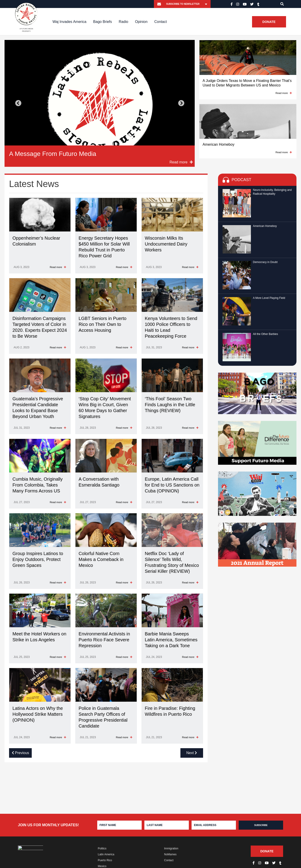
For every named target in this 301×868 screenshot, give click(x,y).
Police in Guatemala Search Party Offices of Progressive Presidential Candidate (103, 717)
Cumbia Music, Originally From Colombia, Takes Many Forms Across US (38, 485)
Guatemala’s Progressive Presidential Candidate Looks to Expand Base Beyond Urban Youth (38, 408)
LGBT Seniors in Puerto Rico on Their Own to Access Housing (103, 324)
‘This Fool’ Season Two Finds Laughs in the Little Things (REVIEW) (170, 405)
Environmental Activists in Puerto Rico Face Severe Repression (104, 640)
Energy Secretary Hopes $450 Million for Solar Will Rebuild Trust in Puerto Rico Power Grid (104, 247)
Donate (269, 22)
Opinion (141, 22)
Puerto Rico (105, 860)
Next (181, 103)
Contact (161, 22)
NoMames (170, 854)
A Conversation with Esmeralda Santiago (99, 482)
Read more (284, 93)
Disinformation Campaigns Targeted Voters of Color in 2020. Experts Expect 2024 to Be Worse (40, 327)
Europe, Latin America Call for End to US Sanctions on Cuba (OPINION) (172, 485)
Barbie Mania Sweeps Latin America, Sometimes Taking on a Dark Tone (171, 640)
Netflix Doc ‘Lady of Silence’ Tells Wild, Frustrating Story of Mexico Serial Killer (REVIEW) (172, 562)
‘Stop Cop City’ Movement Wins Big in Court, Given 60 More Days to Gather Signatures (105, 408)
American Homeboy (219, 144)
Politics (102, 848)
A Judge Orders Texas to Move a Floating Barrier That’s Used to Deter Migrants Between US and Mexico (247, 83)
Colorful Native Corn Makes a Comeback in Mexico (101, 559)
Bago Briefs (103, 22)
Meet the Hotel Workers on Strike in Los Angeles (39, 637)
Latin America (106, 854)
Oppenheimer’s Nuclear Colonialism (36, 241)
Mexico (102, 866)
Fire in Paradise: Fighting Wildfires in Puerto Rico (170, 711)
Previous (18, 103)
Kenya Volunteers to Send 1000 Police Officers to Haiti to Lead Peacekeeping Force (171, 327)
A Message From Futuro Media (53, 154)
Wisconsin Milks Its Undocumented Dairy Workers (166, 244)
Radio (124, 22)
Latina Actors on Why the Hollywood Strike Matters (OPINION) (38, 714)
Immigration (171, 848)
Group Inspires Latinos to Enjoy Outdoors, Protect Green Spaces (38, 559)
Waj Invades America (69, 22)
